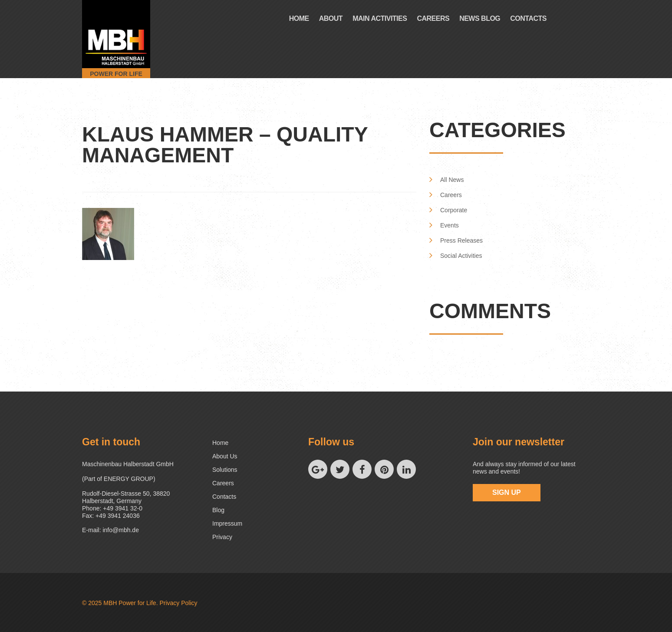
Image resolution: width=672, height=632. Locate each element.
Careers (433, 18)
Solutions (225, 470)
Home (299, 18)
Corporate (454, 210)
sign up (507, 492)
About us (225, 456)
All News (452, 180)
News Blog (480, 18)
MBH (110, 603)
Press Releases (461, 240)
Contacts (528, 18)
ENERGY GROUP (128, 479)
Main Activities (380, 18)
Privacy (222, 537)
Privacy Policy (178, 603)
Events (450, 225)
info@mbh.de (120, 530)
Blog (218, 510)
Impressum (227, 523)
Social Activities (461, 256)
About (331, 18)
